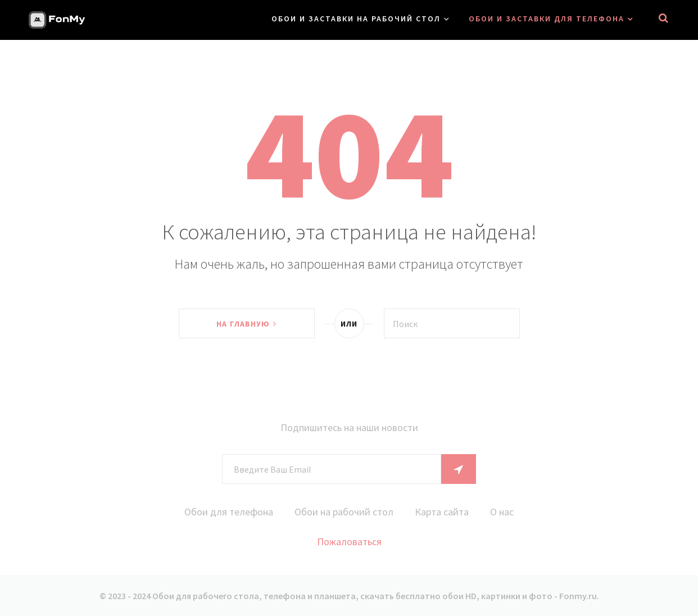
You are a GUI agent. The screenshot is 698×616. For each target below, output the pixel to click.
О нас (502, 512)
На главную (246, 324)
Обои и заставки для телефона (547, 19)
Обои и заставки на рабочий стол (356, 19)
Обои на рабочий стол (344, 512)
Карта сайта (442, 512)
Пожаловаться (349, 542)
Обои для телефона (229, 512)
